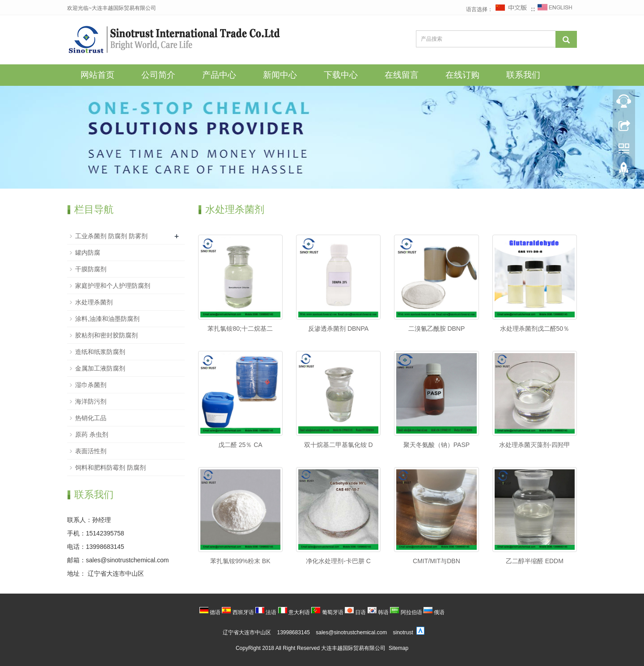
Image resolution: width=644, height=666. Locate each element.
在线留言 (402, 75)
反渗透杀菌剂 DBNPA (338, 329)
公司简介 (158, 75)
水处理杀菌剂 (94, 302)
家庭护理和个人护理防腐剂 (113, 286)
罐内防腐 (88, 253)
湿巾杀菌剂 (91, 385)
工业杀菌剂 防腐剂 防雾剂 (111, 236)
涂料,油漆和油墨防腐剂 (107, 319)
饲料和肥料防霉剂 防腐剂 (110, 468)
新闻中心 (280, 75)
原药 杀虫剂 (92, 434)
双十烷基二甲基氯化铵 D (339, 445)
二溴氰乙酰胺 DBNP (437, 329)
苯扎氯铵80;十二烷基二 (240, 329)
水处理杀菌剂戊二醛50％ (535, 329)
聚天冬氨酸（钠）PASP (436, 445)
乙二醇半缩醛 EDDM (535, 561)
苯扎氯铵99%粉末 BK (240, 561)
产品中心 (219, 75)
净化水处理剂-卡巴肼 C (338, 561)
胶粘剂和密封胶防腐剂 (106, 335)
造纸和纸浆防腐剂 (100, 352)
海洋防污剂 (91, 401)
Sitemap (398, 648)
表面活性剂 (91, 451)
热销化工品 (91, 418)
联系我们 (523, 75)
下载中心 (341, 75)
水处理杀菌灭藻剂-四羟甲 (535, 445)
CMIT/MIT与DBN (436, 561)
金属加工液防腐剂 (100, 368)
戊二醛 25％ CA (240, 445)
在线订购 (462, 75)
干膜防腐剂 (91, 269)
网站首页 (97, 75)
